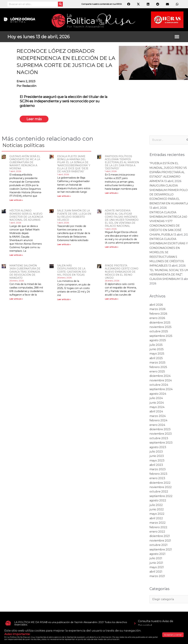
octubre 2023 (159, 438)
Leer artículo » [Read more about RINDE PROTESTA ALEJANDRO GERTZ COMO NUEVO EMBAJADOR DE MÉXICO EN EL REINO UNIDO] (112, 299)
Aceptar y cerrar (173, 635)
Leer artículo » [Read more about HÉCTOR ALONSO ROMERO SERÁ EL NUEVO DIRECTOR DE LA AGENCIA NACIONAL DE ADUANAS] (16, 255)
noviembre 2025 (160, 327)
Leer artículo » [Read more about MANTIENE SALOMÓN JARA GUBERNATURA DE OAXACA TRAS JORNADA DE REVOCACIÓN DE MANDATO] (16, 299)
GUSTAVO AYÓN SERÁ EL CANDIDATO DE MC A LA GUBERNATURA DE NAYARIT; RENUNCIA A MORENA (25, 162)
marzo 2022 (158, 523)
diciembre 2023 (160, 429)
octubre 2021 (158, 545)
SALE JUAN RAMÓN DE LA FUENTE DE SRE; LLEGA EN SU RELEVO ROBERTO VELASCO (74, 215)
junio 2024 (157, 403)
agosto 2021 (157, 554)
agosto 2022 (158, 500)
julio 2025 (156, 345)
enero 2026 (157, 318)
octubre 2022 (159, 492)
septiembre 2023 (161, 443)
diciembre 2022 (160, 483)
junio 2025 (157, 349)
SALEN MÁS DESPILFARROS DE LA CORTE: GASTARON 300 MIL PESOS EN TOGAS (72, 270)
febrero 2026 (158, 314)
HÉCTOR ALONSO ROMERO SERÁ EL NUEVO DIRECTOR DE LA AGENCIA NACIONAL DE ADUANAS (26, 215)
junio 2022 (157, 509)
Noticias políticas (23, 145)
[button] (177, 37)
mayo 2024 (157, 407)
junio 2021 (156, 563)
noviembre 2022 (161, 487)
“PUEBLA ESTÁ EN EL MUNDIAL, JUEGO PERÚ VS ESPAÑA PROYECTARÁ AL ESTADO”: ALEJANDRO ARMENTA (168, 172)
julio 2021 (156, 558)
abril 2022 (156, 518)
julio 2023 (156, 452)
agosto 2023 (158, 447)
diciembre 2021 (160, 536)
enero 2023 (157, 478)
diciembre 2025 (160, 323)
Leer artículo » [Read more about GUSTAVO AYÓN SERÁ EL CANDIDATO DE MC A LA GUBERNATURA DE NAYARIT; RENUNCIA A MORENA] (16, 200)
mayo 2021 (157, 567)
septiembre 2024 (161, 389)
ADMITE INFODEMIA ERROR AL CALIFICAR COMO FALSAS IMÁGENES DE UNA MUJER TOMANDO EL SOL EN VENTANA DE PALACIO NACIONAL (122, 218)
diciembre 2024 (160, 376)
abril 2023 (156, 465)
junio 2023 (157, 456)
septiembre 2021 (161, 550)
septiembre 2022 (161, 496)
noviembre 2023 (161, 434)
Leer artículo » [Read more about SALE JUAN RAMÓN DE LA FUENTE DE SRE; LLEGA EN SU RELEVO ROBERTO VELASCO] (64, 244)
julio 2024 (156, 398)
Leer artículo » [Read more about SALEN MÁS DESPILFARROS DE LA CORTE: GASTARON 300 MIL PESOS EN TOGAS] (64, 299)
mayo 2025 (157, 354)
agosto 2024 (158, 394)
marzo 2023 (158, 469)
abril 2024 (156, 411)
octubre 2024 (159, 385)
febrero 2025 (158, 367)
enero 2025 (157, 371)
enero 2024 (157, 425)
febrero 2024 (158, 420)
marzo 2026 (157, 309)
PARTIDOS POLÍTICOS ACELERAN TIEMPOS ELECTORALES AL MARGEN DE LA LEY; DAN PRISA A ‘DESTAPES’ (122, 162)
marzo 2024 (158, 416)
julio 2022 (156, 505)
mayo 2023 (157, 460)
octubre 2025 (159, 331)
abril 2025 (156, 358)
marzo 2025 (157, 363)
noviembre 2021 (160, 541)
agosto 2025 (158, 340)
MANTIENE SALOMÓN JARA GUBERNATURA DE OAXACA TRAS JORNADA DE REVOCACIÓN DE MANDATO (25, 272)
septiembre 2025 (161, 336)
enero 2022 (157, 532)
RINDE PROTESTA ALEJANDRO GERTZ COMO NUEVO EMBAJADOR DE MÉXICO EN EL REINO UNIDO (122, 272)
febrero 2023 (158, 474)
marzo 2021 (157, 576)
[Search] (60, 4)
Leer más (34, 119)
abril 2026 (156, 305)
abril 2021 (156, 572)
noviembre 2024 (161, 380)
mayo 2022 (157, 514)
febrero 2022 (158, 527)
